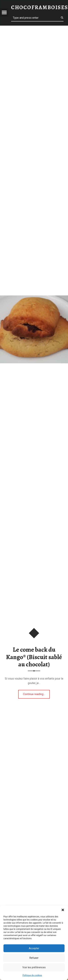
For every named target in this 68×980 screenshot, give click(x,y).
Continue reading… (37, 693)
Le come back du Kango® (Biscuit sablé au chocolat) (34, 657)
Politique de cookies (32, 975)
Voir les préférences (34, 967)
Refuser (34, 958)
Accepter (34, 948)
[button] (63, 910)
